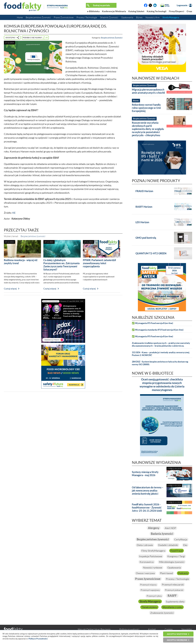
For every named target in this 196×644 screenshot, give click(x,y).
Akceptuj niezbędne (177, 640)
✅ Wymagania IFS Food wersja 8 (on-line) (152, 323)
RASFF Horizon (144, 207)
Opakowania (127, 17)
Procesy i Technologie (87, 17)
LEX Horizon (142, 222)
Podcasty (183, 573)
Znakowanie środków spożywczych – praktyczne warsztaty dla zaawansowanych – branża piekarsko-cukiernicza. (161, 344)
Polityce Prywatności (38, 639)
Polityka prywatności (129, 629)
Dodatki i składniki (168, 545)
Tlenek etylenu (149, 607)
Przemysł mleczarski (173, 584)
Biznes (139, 17)
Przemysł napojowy (150, 590)
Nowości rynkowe (153, 567)
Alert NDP (170, 528)
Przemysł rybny (154, 596)
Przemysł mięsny (148, 585)
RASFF (172, 596)
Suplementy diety (175, 601)
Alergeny (154, 528)
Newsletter (187, 629)
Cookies (169, 629)
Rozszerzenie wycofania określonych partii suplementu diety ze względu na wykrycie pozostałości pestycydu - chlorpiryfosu (148, 129)
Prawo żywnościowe (148, 579)
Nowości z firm (152, 17)
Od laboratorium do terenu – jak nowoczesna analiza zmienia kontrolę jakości (148, 490)
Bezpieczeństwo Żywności (38, 17)
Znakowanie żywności (162, 613)
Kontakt (152, 629)
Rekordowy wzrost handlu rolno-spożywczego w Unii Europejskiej (146, 108)
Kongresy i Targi (176, 556)
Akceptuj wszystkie (177, 634)
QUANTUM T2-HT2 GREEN (151, 253)
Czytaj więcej (10, 289)
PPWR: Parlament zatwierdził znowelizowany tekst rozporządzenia (99, 263)
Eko (185, 545)
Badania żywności (162, 534)
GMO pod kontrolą (146, 238)
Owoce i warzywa (145, 573)
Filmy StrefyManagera (153, 551)
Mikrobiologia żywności (172, 562)
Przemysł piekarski (174, 590)
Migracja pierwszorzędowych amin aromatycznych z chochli (148, 91)
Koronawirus (147, 562)
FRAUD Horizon (144, 191)
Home (20, 17)
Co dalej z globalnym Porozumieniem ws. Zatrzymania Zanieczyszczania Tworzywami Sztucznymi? (61, 265)
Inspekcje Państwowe (151, 556)
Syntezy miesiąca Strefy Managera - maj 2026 (145, 474)
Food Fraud (177, 551)
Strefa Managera (171, 17)
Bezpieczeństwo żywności (33, 236)
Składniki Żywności (109, 17)
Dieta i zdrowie (145, 545)
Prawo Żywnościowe (64, 17)
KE (14, 213)
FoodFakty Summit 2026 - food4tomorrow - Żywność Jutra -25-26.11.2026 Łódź (147, 507)
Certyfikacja (181, 539)
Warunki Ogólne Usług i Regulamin (94, 629)
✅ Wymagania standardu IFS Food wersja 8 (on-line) (158, 330)
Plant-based (166, 573)
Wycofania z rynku (172, 607)
